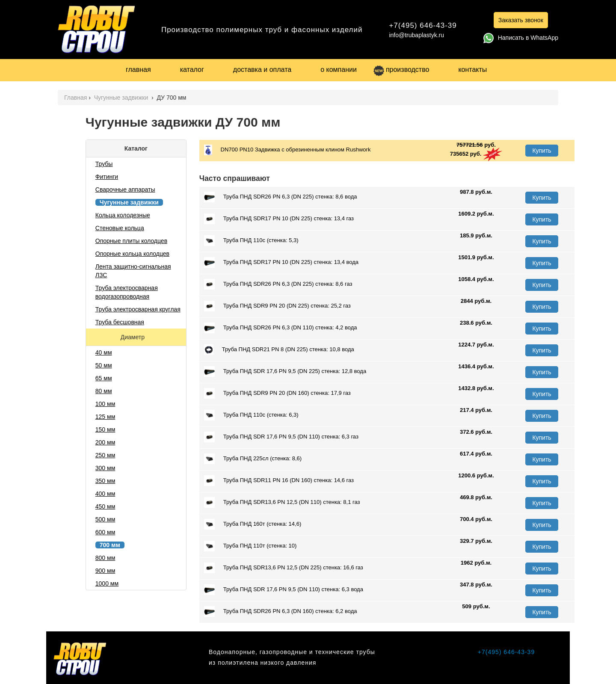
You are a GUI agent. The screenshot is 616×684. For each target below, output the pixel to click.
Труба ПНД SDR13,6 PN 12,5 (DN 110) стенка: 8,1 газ (282, 502)
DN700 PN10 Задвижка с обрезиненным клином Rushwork (287, 150)
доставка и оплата (262, 70)
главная (138, 70)
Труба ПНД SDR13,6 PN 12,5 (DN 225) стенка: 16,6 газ (284, 568)
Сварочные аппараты (125, 190)
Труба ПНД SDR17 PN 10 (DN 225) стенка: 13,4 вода (281, 262)
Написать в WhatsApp (521, 38)
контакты (472, 70)
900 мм (105, 571)
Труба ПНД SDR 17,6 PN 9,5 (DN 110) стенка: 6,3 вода (284, 590)
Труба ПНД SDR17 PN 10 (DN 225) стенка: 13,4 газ (279, 219)
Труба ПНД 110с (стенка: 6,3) (251, 415)
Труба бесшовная (120, 322)
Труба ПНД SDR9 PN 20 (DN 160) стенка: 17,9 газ (277, 393)
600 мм (105, 532)
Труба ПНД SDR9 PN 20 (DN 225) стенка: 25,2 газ (277, 306)
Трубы (104, 164)
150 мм (105, 429)
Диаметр (133, 337)
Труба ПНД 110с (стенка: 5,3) (251, 241)
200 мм (105, 442)
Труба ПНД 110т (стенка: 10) (250, 546)
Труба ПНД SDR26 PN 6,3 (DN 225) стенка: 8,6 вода (281, 197)
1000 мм (107, 583)
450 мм (105, 506)
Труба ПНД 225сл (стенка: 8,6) (253, 459)
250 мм (105, 455)
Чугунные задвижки (122, 98)
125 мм (105, 417)
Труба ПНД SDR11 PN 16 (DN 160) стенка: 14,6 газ (279, 481)
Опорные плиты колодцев (131, 241)
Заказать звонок (521, 20)
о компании (339, 70)
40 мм (104, 352)
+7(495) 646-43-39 (423, 25)
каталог (192, 70)
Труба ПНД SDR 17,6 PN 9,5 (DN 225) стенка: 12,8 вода (285, 372)
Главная (76, 98)
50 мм (104, 365)
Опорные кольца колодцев (132, 254)
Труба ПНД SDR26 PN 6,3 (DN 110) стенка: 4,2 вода (281, 328)
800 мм (105, 558)
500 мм (105, 519)
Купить (542, 151)
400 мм (105, 494)
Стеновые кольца (120, 228)
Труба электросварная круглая (138, 309)
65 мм (104, 378)
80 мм (104, 391)
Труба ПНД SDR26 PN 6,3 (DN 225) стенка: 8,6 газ (278, 284)
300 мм (105, 468)
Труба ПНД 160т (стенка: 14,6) (253, 524)
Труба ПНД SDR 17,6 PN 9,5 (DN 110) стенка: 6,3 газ (281, 437)
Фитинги (107, 177)
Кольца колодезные (123, 215)
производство (401, 70)
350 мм (105, 481)
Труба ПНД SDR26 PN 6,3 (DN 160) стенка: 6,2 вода (281, 611)
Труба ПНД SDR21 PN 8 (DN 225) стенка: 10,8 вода (279, 350)
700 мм (110, 545)
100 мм (105, 404)
